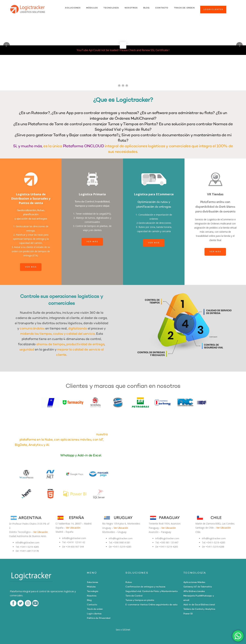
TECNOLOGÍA (111, 8)
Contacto (92, 605)
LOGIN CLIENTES (213, 10)
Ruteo (129, 582)
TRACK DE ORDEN (184, 8)
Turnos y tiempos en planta (140, 600)
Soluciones (92, 582)
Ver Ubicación (41, 532)
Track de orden (95, 609)
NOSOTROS (131, 8)
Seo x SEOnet (123, 630)
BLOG (147, 8)
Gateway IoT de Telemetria (198, 587)
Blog (89, 600)
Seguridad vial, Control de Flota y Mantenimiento (152, 591)
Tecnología (93, 591)
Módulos (91, 587)
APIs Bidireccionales (194, 591)
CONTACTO (162, 8)
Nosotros (92, 596)
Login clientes (94, 614)
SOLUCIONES (73, 8)
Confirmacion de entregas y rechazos (145, 587)
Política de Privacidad (99, 618)
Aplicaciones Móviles (194, 582)
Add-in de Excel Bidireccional (199, 605)
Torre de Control (134, 596)
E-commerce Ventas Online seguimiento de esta (151, 605)
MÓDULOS (92, 8)
